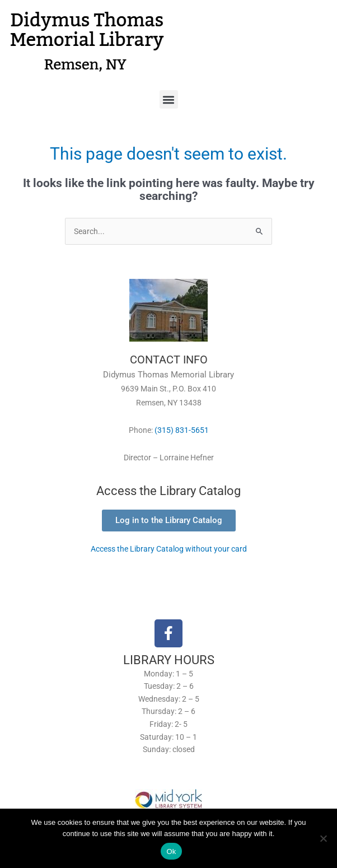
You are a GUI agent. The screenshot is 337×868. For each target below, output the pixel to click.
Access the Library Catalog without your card (169, 549)
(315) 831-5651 (182, 430)
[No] (323, 838)
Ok (171, 851)
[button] (169, 99)
